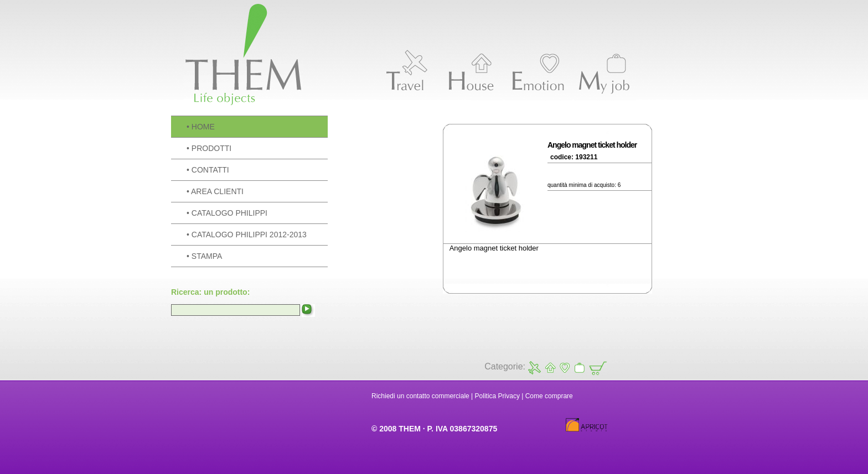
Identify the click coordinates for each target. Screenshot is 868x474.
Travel (534, 368)
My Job (579, 368)
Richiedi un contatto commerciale (420, 396)
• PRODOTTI (209, 148)
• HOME (201, 127)
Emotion (564, 368)
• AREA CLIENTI (215, 191)
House (549, 368)
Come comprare (549, 396)
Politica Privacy (497, 396)
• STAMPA (204, 256)
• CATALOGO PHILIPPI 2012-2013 (247, 235)
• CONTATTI (208, 170)
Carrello (597, 368)
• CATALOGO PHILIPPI (227, 213)
